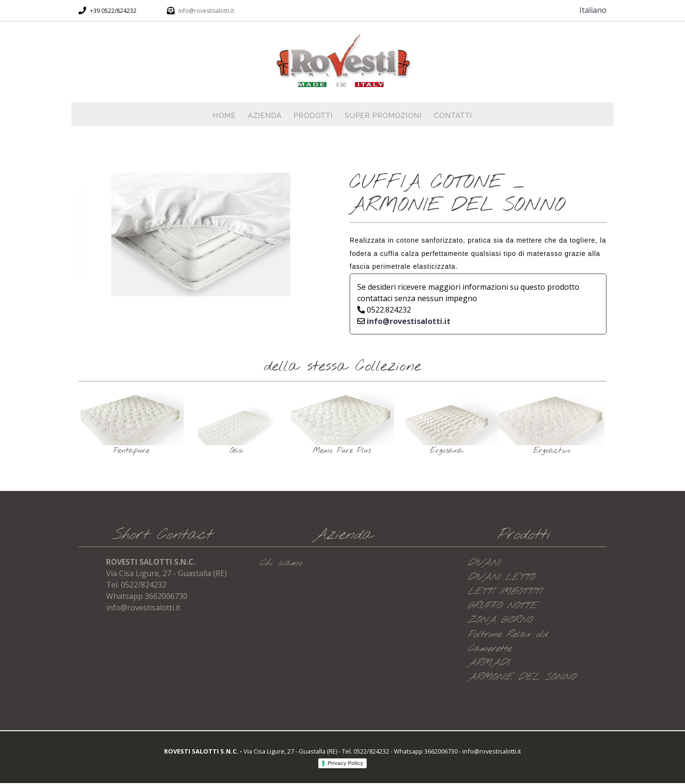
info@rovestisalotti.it (206, 11)
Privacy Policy (346, 763)
